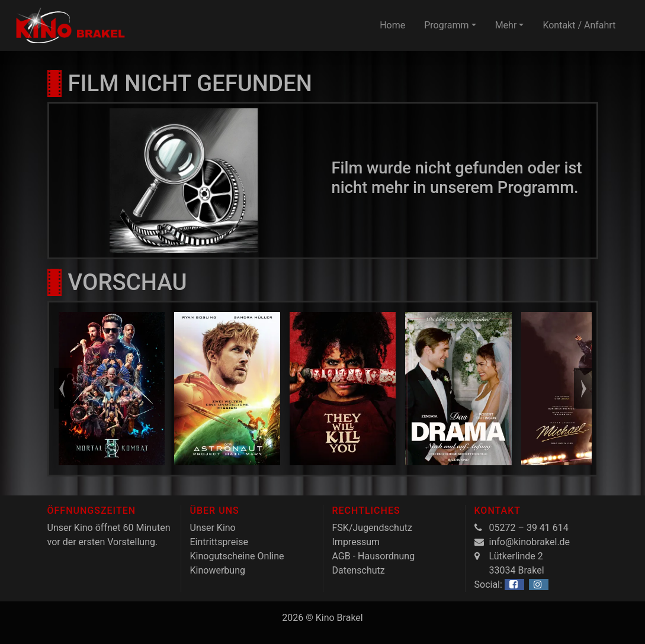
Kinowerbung (218, 570)
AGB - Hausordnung (374, 556)
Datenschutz (359, 570)
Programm (446, 25)
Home (392, 25)
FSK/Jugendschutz (372, 528)
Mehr (506, 25)
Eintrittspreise (219, 542)
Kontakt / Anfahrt (579, 25)
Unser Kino (213, 528)
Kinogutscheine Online (237, 556)
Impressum (356, 542)
